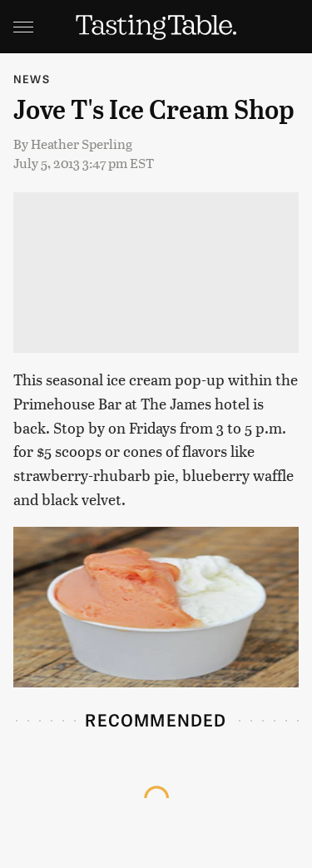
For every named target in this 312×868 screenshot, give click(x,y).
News (32, 79)
